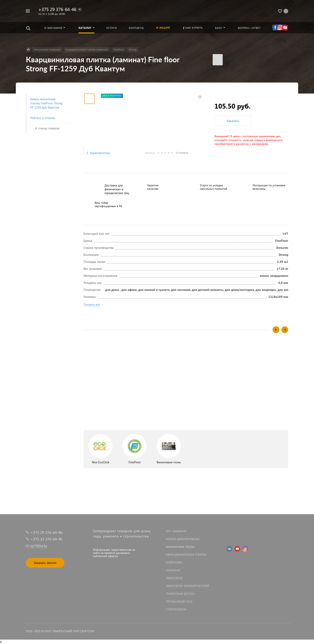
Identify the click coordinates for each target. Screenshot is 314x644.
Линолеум (175, 578)
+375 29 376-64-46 (57, 9)
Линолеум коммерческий (188, 586)
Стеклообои (176, 609)
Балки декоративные (183, 539)
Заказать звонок (45, 563)
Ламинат (173, 570)
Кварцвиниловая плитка (186, 555)
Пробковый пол (179, 601)
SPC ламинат (176, 531)
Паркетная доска (180, 594)
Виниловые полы (180, 547)
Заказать (233, 121)
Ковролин (174, 562)
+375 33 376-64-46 (46, 539)
